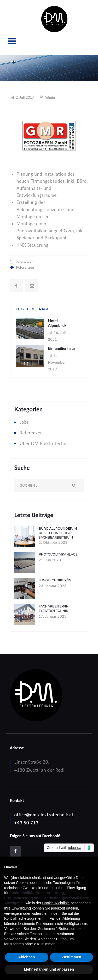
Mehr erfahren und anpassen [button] (49, 969)
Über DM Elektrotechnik (45, 443)
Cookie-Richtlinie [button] (56, 903)
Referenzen (24, 262)
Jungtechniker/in (55, 580)
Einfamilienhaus (62, 348)
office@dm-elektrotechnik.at (44, 815)
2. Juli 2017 (25, 97)
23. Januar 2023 (53, 586)
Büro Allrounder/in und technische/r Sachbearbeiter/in (58, 533)
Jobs (24, 422)
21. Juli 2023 (50, 560)
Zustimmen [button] (71, 957)
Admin (49, 97)
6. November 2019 (57, 362)
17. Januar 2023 (53, 616)
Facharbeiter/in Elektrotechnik (54, 609)
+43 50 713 (26, 823)
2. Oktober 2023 (53, 542)
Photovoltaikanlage (58, 554)
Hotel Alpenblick (57, 323)
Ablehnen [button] (27, 957)
